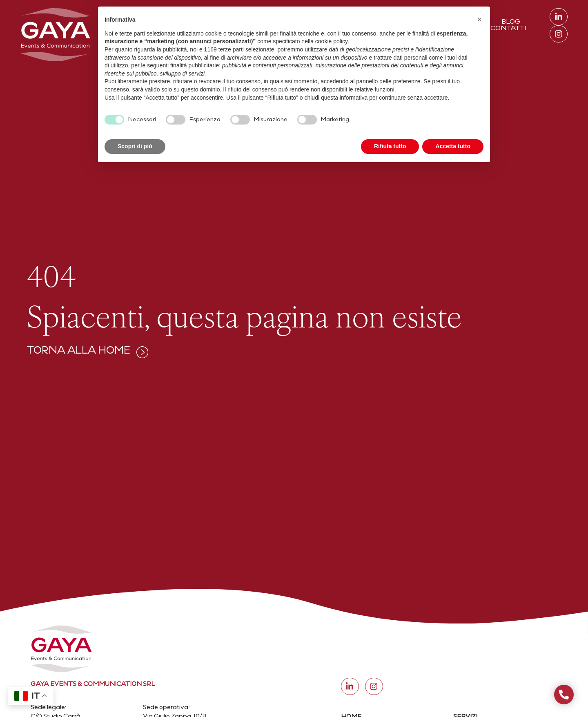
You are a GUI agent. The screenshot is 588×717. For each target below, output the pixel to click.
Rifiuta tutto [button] (390, 146)
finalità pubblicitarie (195, 65)
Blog (511, 22)
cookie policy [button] (331, 41)
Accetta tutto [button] (453, 146)
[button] (479, 20)
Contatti (508, 29)
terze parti (231, 49)
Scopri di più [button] (135, 146)
